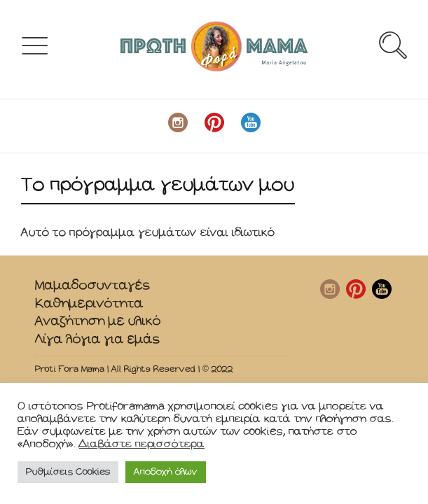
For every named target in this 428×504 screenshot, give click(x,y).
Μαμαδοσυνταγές (92, 285)
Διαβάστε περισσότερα (142, 444)
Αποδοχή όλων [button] (166, 472)
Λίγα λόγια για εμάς (97, 339)
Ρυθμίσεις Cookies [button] (68, 472)
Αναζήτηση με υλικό (98, 321)
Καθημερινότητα (89, 303)
